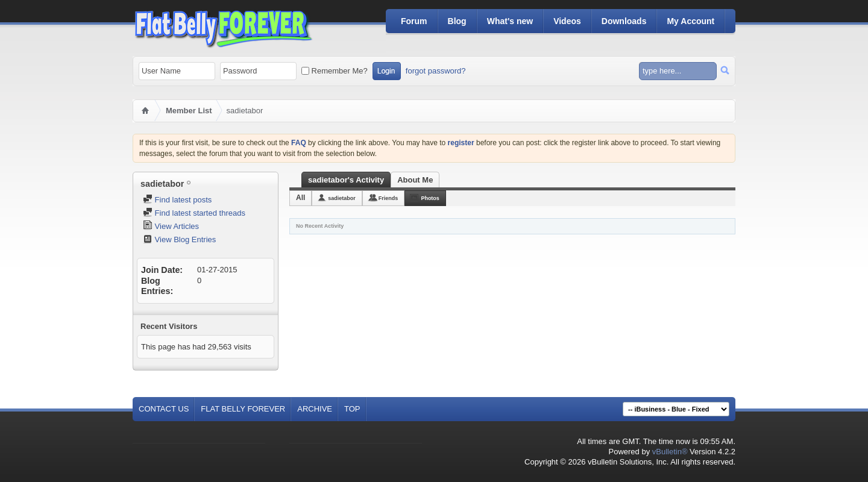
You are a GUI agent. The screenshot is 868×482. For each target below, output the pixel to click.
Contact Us (164, 409)
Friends (388, 198)
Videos (567, 21)
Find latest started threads (194, 213)
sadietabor (342, 198)
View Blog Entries (179, 239)
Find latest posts (177, 200)
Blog (457, 21)
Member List (189, 111)
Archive (315, 409)
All (300, 198)
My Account (690, 21)
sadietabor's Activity (346, 180)
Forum (414, 21)
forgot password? (436, 71)
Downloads (624, 21)
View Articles (171, 226)
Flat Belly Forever (243, 409)
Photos (430, 198)
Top (352, 409)
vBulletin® (670, 452)
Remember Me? (335, 71)
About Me (415, 180)
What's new (510, 21)
